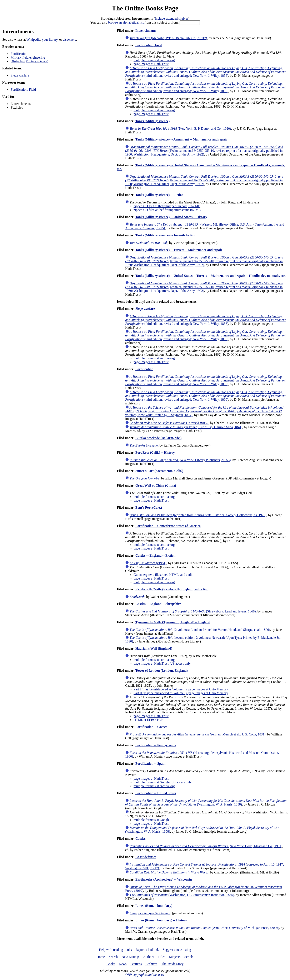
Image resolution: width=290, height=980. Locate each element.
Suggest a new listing (177, 950)
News (123, 964)
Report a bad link (147, 950)
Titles (161, 957)
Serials (189, 957)
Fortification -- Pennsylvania (156, 745)
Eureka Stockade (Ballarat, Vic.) (158, 438)
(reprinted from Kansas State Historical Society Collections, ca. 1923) (198, 515)
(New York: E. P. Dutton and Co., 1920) (180, 129)
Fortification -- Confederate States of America (168, 526)
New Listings (131, 957)
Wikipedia (33, 40)
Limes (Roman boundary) (154, 906)
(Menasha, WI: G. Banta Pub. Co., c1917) (168, 38)
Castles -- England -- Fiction (155, 555)
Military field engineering (28, 57)
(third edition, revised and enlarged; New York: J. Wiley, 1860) (205, 87)
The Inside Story (172, 964)
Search (113, 957)
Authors (149, 957)
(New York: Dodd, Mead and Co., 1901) (206, 846)
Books (111, 964)
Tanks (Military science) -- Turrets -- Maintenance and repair (179, 250)
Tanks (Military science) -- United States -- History (171, 217)
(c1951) (148, 563)
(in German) (150, 913)
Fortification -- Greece (151, 727)
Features (136, 964)
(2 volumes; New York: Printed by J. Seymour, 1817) (204, 411)
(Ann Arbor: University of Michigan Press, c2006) (204, 928)
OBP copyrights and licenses (144, 975)
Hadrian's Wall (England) (154, 648)
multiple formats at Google (152, 820)
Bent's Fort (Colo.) (149, 508)
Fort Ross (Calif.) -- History (155, 452)
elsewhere (70, 40)
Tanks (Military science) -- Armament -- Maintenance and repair (181, 139)
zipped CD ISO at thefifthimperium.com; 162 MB (167, 206)
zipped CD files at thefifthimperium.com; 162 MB (167, 210)
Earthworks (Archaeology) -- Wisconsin (164, 879)
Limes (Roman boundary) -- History (161, 920)
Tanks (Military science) (153, 121)
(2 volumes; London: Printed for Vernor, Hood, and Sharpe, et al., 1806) (200, 630)
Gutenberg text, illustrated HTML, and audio (163, 575)
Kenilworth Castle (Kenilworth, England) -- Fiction (172, 589)
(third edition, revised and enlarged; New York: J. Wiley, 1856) (205, 72)
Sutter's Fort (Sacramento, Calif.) (159, 471)
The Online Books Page (145, 8)
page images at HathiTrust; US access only (162, 663)
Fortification (19, 54)
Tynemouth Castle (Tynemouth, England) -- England (173, 622)
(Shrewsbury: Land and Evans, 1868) (193, 611)
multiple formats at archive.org (154, 60)
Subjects (175, 957)
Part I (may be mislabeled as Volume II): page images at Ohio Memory (181, 689)
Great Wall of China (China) (156, 485)
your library (50, 40)
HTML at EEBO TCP (148, 720)
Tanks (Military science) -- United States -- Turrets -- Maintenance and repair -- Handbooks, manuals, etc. (211, 276)
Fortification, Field (23, 90)
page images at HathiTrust (151, 64)
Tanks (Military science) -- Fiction (159, 195)
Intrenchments (146, 31)
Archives (151, 964)
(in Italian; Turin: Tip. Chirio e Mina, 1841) (186, 427)
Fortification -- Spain (150, 764)
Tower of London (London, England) (162, 671)
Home (101, 957)
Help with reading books (115, 950)
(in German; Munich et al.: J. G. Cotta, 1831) (197, 734)
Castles (141, 839)
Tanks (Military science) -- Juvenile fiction (165, 235)
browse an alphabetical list (126, 22)
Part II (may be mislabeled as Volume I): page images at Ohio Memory (181, 693)
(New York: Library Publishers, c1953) (180, 460)
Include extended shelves (172, 18)
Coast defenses (146, 857)
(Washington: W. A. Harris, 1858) (206, 802)
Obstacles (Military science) (29, 61)
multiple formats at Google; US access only (163, 782)
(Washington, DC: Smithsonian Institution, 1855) (182, 895)
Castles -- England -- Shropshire (158, 604)
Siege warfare (20, 75)
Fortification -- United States (156, 793)
